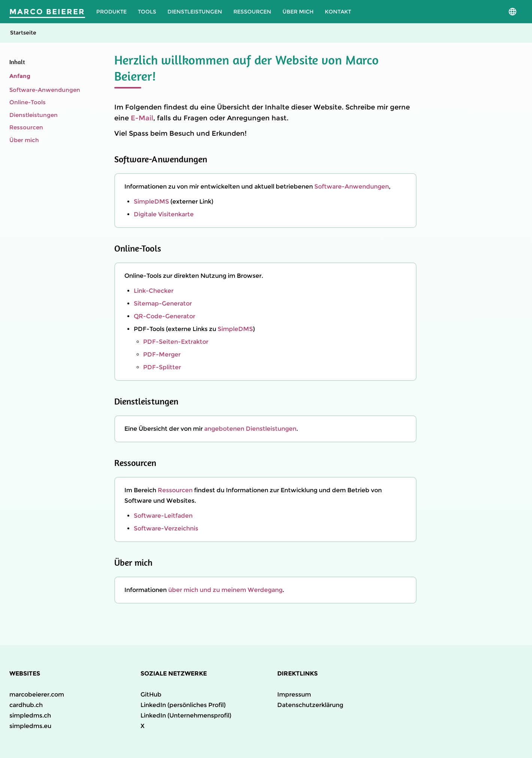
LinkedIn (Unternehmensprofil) (186, 715)
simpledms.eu (30, 726)
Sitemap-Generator (163, 303)
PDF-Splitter (162, 367)
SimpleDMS (151, 201)
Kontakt (338, 12)
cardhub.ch (26, 705)
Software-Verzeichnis (166, 528)
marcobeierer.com (37, 694)
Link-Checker (154, 291)
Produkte (111, 12)
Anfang (20, 76)
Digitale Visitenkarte (164, 214)
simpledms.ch (30, 715)
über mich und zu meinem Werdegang (225, 590)
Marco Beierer (47, 12)
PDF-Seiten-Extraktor (176, 342)
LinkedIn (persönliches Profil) (183, 705)
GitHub (151, 694)
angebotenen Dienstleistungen (250, 429)
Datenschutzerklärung (310, 705)
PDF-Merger (162, 354)
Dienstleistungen (195, 12)
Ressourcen (252, 12)
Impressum (294, 694)
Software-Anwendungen (45, 90)
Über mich (298, 12)
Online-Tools (28, 102)
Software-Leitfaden (163, 516)
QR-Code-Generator (164, 316)
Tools (147, 12)
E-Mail (142, 118)
